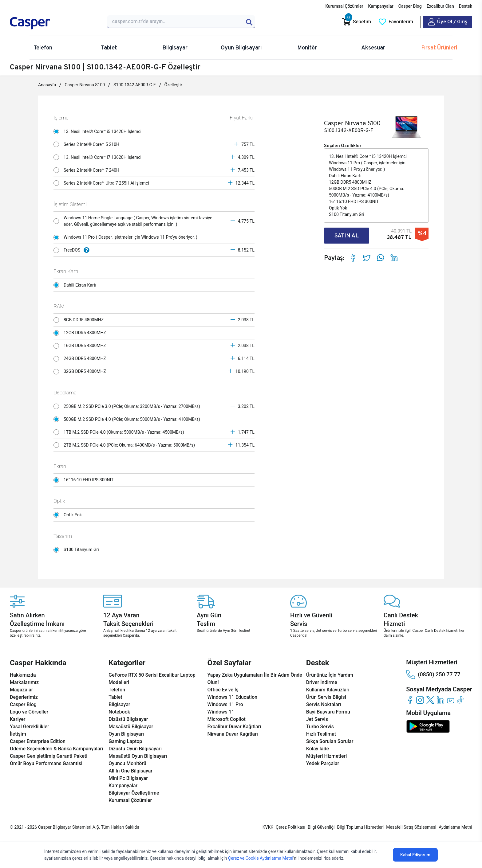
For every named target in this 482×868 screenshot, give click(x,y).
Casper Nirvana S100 (85, 85)
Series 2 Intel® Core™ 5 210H (88, 144)
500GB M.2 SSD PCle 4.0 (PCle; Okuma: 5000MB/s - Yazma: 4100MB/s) (128, 419)
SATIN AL (347, 235)
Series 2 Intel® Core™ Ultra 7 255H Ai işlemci (103, 183)
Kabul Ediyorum (415, 855)
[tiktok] (461, 700)
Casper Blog (410, 6)
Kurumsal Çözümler (344, 6)
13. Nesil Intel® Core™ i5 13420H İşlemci (99, 131)
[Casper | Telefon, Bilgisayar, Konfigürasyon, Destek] (54, 23)
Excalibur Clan (440, 6)
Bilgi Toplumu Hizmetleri (360, 827)
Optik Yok (69, 515)
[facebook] (410, 700)
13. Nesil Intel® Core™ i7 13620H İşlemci (99, 157)
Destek (466, 6)
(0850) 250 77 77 (433, 674)
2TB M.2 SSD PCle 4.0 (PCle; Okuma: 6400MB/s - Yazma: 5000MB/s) (126, 445)
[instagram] (420, 700)
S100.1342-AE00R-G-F (134, 85)
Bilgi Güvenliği (321, 827)
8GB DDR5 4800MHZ (80, 320)
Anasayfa (47, 85)
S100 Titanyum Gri (78, 550)
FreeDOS (73, 250)
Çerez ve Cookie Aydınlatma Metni (261, 858)
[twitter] (430, 700)
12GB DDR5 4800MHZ (81, 333)
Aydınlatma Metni (455, 827)
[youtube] (450, 700)
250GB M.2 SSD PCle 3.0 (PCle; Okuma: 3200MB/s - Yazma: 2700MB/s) (128, 406)
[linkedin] (440, 700)
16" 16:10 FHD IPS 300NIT (85, 480)
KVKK (268, 827)
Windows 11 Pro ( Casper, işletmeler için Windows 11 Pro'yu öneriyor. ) (127, 237)
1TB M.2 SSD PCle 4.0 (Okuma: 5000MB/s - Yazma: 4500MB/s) (120, 432)
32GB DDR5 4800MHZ (81, 372)
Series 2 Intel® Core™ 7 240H (88, 170)
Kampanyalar (381, 6)
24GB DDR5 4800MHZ (81, 359)
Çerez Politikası (290, 827)
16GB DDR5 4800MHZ (81, 346)
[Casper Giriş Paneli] (448, 22)
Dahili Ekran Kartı (77, 285)
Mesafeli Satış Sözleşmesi (411, 827)
